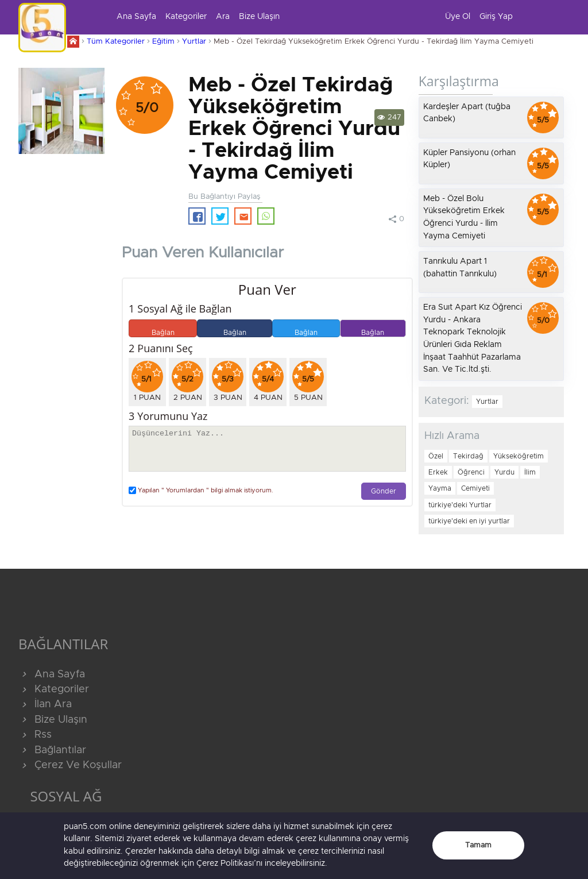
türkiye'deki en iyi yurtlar (469, 521)
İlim (530, 472)
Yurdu (504, 472)
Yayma (440, 488)
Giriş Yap (496, 17)
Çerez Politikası (225, 863)
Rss (35, 735)
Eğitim (163, 42)
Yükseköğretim (519, 456)
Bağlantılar (52, 750)
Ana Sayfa (136, 17)
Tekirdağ (468, 456)
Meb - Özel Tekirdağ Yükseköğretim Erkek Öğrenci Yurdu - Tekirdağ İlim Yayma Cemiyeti (374, 42)
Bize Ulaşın (259, 17)
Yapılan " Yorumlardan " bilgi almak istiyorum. (201, 490)
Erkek (438, 472)
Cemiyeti (475, 488)
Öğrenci (471, 472)
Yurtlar (194, 42)
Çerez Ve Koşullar (70, 765)
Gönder (384, 491)
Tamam (478, 845)
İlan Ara (45, 704)
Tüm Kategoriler (116, 42)
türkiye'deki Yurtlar (460, 505)
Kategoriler (186, 17)
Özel (436, 456)
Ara (223, 17)
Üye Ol (458, 17)
